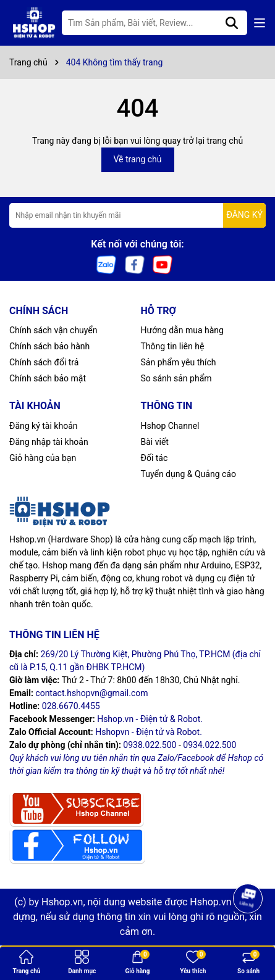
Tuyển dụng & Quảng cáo (188, 474)
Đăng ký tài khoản (43, 426)
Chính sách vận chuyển (53, 330)
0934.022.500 (209, 745)
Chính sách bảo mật (48, 378)
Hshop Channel (170, 426)
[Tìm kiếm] (232, 23)
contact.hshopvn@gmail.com (91, 693)
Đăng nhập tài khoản (49, 442)
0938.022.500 (150, 745)
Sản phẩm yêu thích (179, 362)
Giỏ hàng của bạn (43, 458)
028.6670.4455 (71, 706)
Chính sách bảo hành (49, 346)
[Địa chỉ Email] (137, 215)
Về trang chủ (138, 159)
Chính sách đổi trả (44, 362)
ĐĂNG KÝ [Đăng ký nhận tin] (244, 215)
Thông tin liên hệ (173, 346)
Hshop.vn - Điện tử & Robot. (150, 719)
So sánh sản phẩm (176, 378)
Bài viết (155, 442)
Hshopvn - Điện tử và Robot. (149, 732)
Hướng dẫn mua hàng (182, 330)
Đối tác (154, 458)
